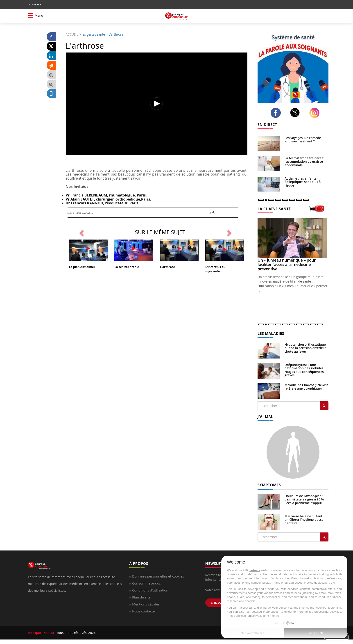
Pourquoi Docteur (42, 633)
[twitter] (296, 113)
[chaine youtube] (319, 210)
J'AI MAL (265, 417)
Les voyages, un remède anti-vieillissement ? (303, 139)
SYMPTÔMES (269, 485)
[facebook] (277, 113)
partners (254, 570)
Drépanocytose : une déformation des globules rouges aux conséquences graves (304, 370)
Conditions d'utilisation (150, 590)
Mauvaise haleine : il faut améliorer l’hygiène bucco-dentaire (305, 520)
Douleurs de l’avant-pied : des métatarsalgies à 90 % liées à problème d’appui (304, 499)
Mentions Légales (146, 604)
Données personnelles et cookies (158, 576)
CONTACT (35, 4)
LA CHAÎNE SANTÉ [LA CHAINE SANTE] (274, 209)
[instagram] (316, 113)
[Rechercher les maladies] (324, 406)
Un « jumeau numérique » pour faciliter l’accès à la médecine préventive (287, 265)
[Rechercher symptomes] (324, 537)
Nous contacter (144, 611)
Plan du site (141, 597)
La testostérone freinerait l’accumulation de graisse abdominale (304, 162)
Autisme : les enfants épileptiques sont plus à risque (303, 182)
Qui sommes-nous (146, 583)
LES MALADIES (271, 333)
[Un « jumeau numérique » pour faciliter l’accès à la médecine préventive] (293, 238)
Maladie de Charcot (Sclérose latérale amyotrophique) (307, 387)
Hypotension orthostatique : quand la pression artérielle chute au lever (306, 348)
